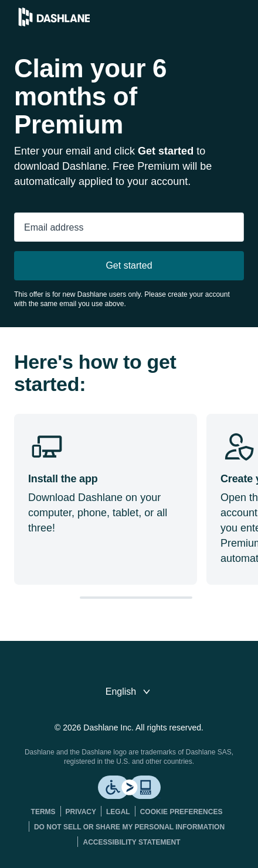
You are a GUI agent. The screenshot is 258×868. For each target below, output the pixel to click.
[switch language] (129, 692)
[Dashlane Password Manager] (54, 23)
